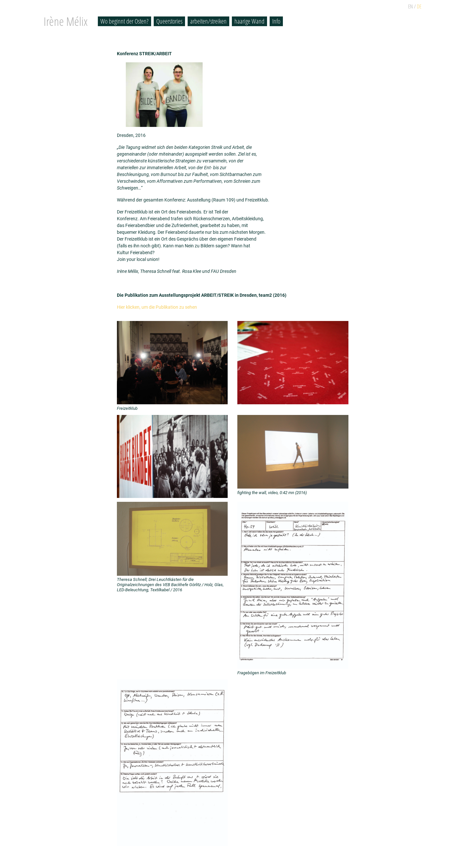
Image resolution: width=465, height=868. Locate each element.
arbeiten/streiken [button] (208, 21)
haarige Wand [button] (249, 21)
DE (419, 6)
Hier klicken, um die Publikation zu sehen (157, 307)
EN (411, 6)
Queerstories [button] (169, 21)
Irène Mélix (66, 21)
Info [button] (276, 21)
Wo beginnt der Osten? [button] (124, 21)
